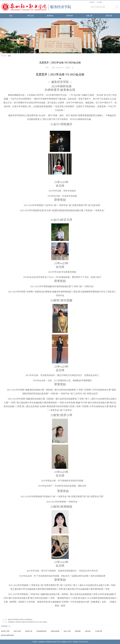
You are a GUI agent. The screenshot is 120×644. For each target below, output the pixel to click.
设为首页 (92, 2)
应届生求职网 (55, 631)
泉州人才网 (67, 631)
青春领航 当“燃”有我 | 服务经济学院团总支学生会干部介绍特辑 (28, 622)
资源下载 (109, 16)
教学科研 (70, 16)
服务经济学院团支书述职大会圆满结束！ (21, 619)
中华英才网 (98, 631)
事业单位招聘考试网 (7, 635)
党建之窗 (89, 16)
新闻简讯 (50, 16)
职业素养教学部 (41, 631)
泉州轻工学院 (5, 631)
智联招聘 (78, 631)
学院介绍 (30, 16)
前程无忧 (88, 631)
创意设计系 (29, 631)
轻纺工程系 (17, 631)
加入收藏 (99, 2)
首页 (11, 16)
